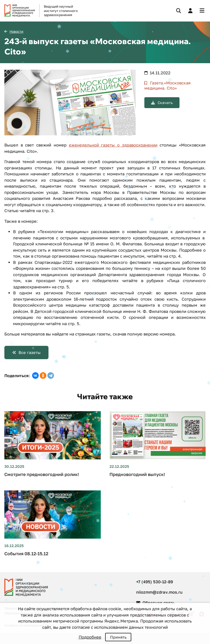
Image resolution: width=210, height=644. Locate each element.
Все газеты (30, 352)
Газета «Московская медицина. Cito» (168, 86)
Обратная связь (156, 603)
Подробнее (90, 637)
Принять (118, 637)
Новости (16, 31)
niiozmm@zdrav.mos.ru (159, 592)
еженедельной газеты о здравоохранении (113, 145)
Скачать (165, 103)
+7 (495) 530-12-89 (155, 582)
